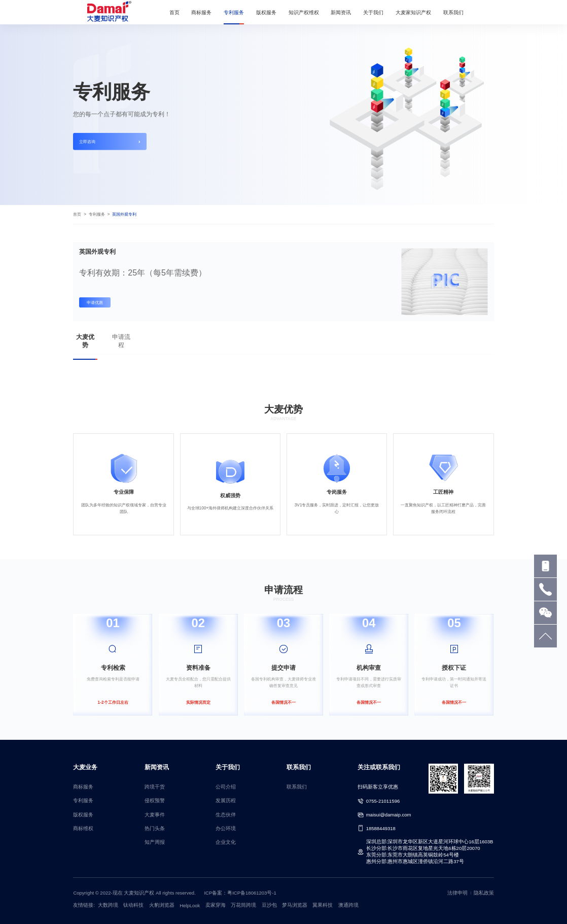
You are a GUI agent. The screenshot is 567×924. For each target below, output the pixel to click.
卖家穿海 (216, 905)
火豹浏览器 (162, 905)
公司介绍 (226, 787)
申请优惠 (95, 302)
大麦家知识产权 (413, 12)
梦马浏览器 (295, 905)
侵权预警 (155, 800)
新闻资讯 (341, 12)
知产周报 (155, 842)
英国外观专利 (124, 214)
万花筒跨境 (243, 905)
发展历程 (226, 800)
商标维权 (83, 828)
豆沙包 (269, 905)
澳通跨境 (348, 905)
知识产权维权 (304, 12)
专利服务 (234, 12)
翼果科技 (323, 905)
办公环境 (226, 828)
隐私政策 (484, 893)
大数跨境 (108, 905)
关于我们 (373, 12)
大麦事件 (155, 815)
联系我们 (453, 12)
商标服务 (201, 12)
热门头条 (155, 828)
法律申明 (457, 893)
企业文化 (226, 842)
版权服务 (266, 12)
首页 (174, 12)
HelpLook (190, 905)
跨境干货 (155, 787)
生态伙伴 (226, 815)
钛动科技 (133, 905)
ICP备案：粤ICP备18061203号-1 (240, 893)
